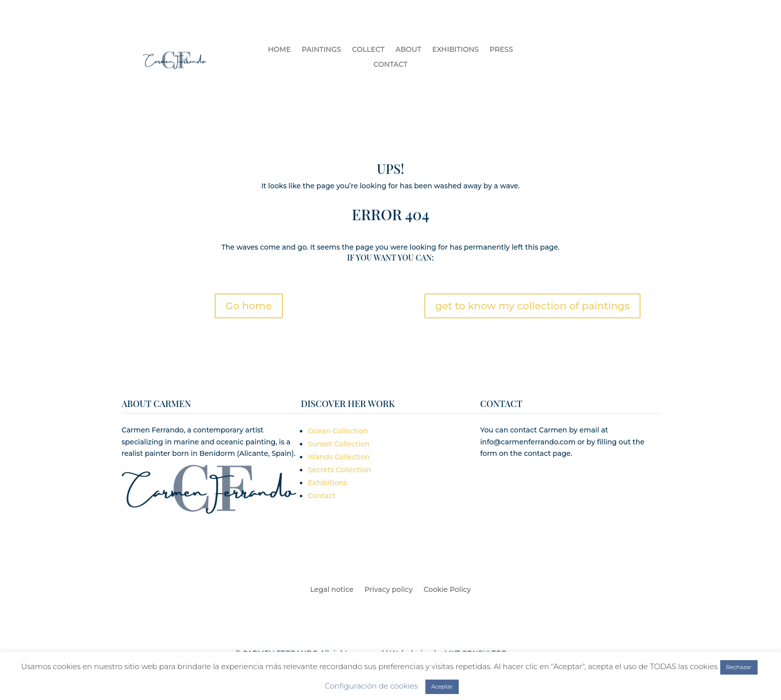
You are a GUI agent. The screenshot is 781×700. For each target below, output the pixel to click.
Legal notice (332, 590)
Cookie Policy (448, 590)
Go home (249, 306)
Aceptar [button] (442, 687)
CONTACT (390, 65)
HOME (279, 50)
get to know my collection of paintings (532, 306)
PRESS (501, 50)
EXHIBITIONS (456, 50)
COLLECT (368, 50)
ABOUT (408, 50)
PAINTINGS (322, 50)
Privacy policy (389, 590)
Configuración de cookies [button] (371, 686)
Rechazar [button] (739, 667)
